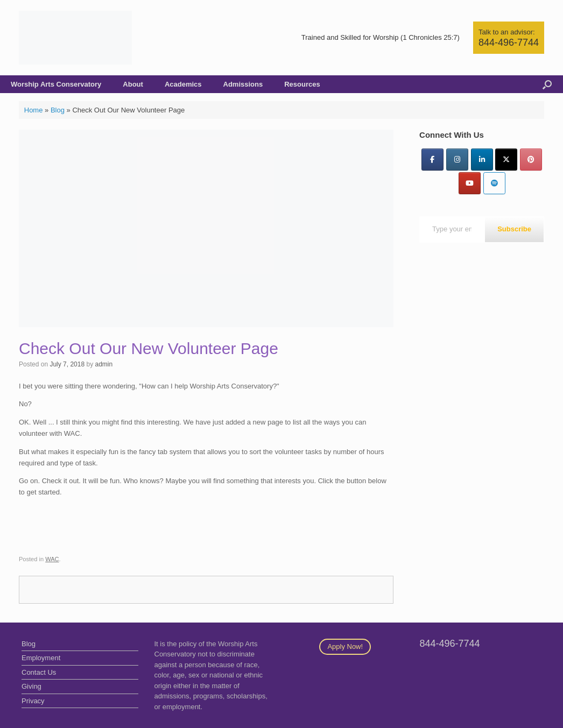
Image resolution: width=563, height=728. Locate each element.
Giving (31, 686)
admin (104, 364)
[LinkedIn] (482, 160)
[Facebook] (432, 160)
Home (34, 110)
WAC (52, 559)
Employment (41, 658)
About (133, 84)
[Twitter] (506, 160)
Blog (58, 110)
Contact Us (39, 672)
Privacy (33, 701)
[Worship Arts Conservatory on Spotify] (494, 183)
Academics (183, 84)
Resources (302, 84)
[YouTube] (470, 183)
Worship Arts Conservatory (56, 84)
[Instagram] (457, 160)
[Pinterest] (531, 160)
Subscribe (514, 229)
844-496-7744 (509, 43)
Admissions (243, 84)
